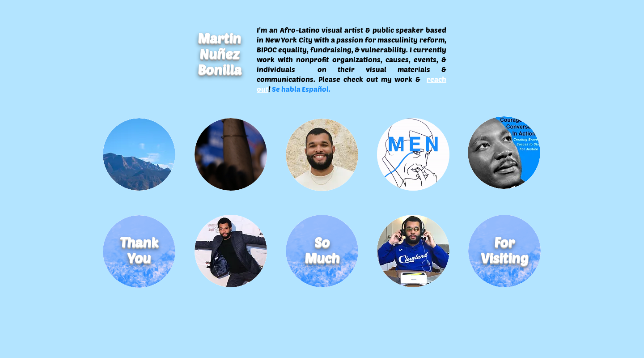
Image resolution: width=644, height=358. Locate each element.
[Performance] (231, 251)
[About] (322, 154)
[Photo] (139, 154)
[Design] (504, 153)
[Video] (231, 154)
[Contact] (413, 251)
